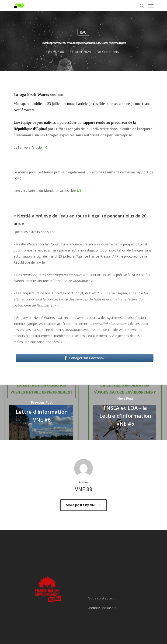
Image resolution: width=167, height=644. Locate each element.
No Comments (108, 52)
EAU (83, 32)
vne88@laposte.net (102, 608)
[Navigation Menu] (151, 6)
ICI (46, 147)
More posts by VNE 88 (83, 505)
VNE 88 (58, 52)
